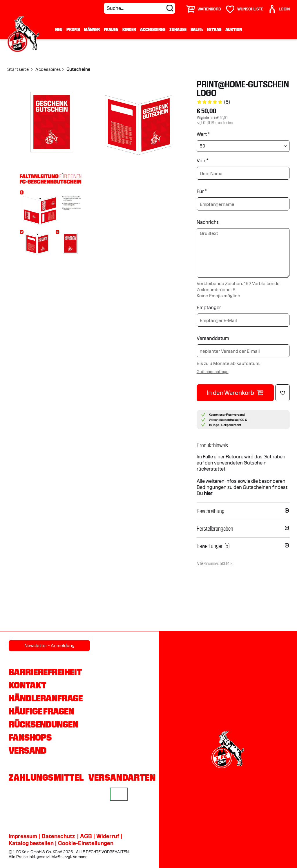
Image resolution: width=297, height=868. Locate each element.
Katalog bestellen (31, 843)
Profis (73, 30)
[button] (243, 445)
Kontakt (27, 685)
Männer (92, 30)
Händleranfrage (46, 698)
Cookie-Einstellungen (86, 843)
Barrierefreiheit (45, 672)
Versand (28, 750)
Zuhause (178, 30)
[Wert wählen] (243, 146)
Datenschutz (58, 836)
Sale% (197, 30)
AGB (86, 836)
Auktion (234, 30)
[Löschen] (282, 393)
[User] (279, 7)
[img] (51, 123)
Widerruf (108, 836)
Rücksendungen (44, 724)
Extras (214, 30)
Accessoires (153, 30)
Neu (59, 30)
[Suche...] (140, 8)
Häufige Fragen (41, 711)
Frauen (111, 30)
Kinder (129, 30)
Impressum (23, 836)
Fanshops (30, 737)
